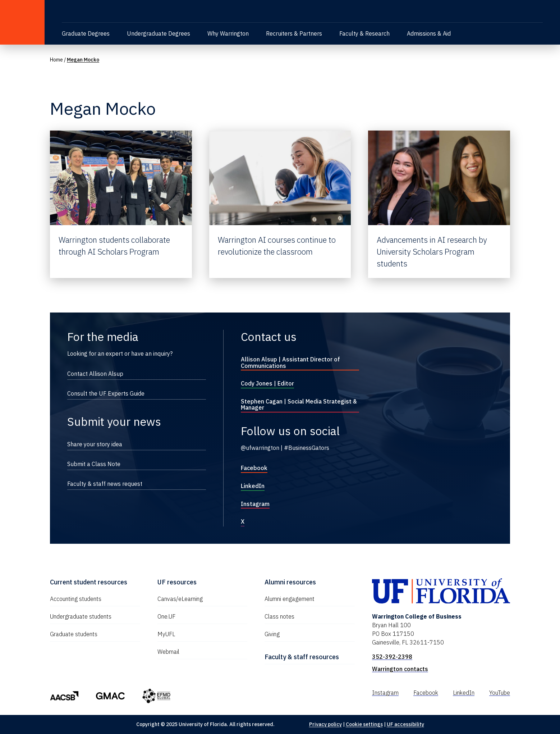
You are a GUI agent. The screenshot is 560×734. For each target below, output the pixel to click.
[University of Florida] (22, 22)
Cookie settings (364, 724)
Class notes (279, 616)
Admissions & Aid (429, 33)
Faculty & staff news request (105, 484)
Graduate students (74, 634)
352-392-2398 (392, 657)
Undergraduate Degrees (159, 33)
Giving (272, 634)
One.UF (166, 616)
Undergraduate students (81, 616)
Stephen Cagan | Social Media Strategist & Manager (299, 405)
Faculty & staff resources (302, 657)
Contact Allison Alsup (95, 374)
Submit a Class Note (94, 464)
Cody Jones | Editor (267, 383)
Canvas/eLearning (180, 599)
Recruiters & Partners (294, 33)
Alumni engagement (290, 599)
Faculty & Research (364, 33)
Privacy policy (325, 724)
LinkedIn (253, 486)
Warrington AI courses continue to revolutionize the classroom (277, 246)
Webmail (168, 652)
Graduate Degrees (86, 33)
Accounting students (76, 599)
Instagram (255, 504)
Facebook (254, 468)
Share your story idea (95, 444)
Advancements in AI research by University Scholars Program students (432, 252)
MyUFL (166, 634)
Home (56, 60)
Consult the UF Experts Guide (106, 393)
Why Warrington (228, 33)
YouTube (500, 693)
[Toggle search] (538, 11)
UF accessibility (405, 724)
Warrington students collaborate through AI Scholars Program (114, 246)
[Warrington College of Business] (142, 12)
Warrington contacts (400, 669)
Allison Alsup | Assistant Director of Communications (290, 363)
